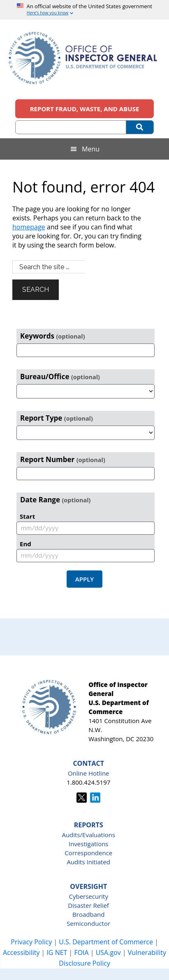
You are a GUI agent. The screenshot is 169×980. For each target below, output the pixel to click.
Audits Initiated (88, 862)
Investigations (89, 844)
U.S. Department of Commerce (107, 942)
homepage (29, 227)
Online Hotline (89, 773)
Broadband (88, 914)
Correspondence (88, 853)
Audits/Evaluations (88, 835)
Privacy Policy (31, 942)
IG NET (57, 953)
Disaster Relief (88, 905)
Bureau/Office (60, 377)
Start (27, 516)
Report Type (57, 418)
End (25, 544)
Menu (91, 149)
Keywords (53, 336)
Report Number (63, 459)
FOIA (81, 953)
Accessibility (21, 953)
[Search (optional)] (71, 127)
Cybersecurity (89, 896)
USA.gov (108, 953)
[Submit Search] (140, 127)
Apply (84, 579)
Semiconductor (88, 923)
